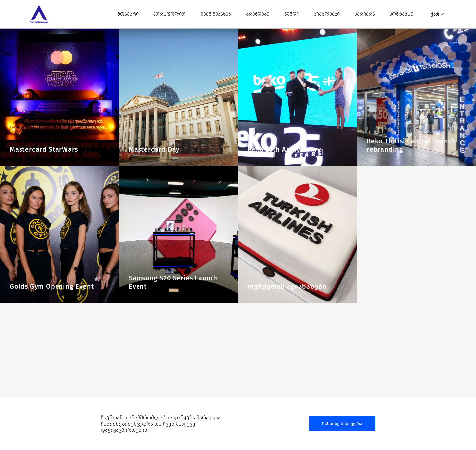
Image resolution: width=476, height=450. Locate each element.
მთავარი (128, 14)
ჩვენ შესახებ (216, 14)
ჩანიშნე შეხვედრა (342, 424)
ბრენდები (258, 14)
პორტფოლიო (170, 14)
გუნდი (292, 14)
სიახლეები (327, 14)
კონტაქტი (401, 14)
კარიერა (365, 14)
